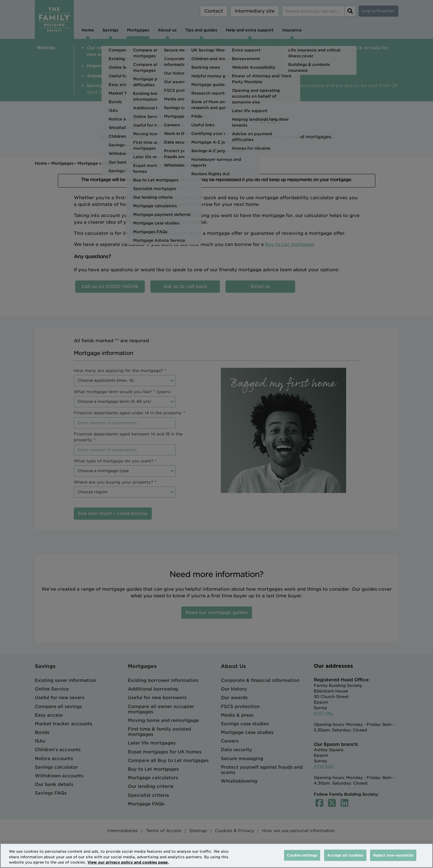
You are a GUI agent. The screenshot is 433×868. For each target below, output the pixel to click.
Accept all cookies (345, 855)
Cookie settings (302, 855)
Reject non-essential (393, 855)
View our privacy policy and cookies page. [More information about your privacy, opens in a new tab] (128, 862)
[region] (217, 856)
